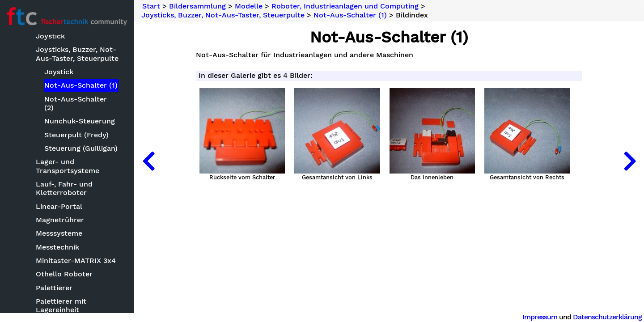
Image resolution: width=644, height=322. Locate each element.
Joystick (59, 72)
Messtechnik (57, 247)
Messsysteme (59, 233)
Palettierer (54, 288)
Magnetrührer (60, 220)
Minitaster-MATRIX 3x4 (76, 261)
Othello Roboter (64, 274)
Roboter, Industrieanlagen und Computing (345, 6)
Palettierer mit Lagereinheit (61, 305)
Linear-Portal (59, 206)
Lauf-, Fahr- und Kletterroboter (64, 188)
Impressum (540, 317)
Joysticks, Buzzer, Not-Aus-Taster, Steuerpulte (77, 54)
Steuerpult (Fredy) (76, 135)
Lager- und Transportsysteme (68, 166)
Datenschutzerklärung (607, 317)
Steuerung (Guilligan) (81, 148)
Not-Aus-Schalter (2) (76, 103)
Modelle (249, 6)
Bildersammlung (197, 6)
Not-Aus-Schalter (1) (81, 85)
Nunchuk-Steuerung (80, 121)
